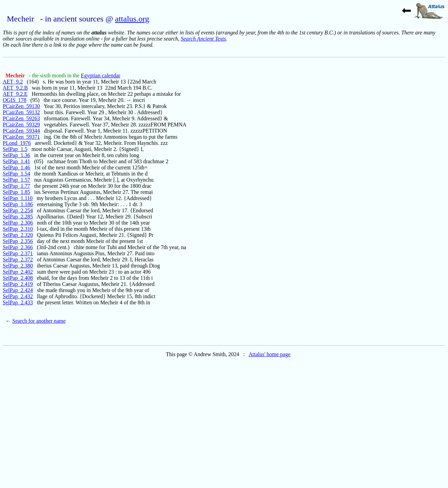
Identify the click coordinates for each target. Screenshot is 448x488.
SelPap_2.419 (18, 284)
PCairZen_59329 (21, 125)
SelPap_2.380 (18, 266)
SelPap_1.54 (16, 174)
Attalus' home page (269, 354)
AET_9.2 (13, 82)
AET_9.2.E (15, 94)
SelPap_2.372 (18, 260)
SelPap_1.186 (18, 204)
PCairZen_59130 (21, 106)
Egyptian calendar (100, 75)
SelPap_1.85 (16, 192)
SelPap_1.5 (15, 149)
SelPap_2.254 (18, 210)
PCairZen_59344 (21, 131)
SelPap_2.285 (18, 217)
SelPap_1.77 (16, 186)
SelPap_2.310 (18, 229)
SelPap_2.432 (18, 296)
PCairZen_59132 (21, 112)
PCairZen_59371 (21, 137)
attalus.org (132, 19)
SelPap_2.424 (18, 290)
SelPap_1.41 (16, 161)
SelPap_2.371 (18, 253)
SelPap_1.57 (16, 180)
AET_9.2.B (15, 88)
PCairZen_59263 (21, 118)
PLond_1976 (17, 143)
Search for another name (39, 321)
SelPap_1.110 (18, 198)
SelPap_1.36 (16, 155)
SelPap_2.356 (18, 241)
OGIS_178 (14, 100)
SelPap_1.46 (16, 167)
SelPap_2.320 (18, 235)
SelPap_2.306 (18, 223)
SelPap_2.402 (18, 272)
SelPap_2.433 (18, 302)
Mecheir (16, 75)
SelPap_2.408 (18, 278)
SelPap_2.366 (18, 247)
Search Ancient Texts (203, 39)
